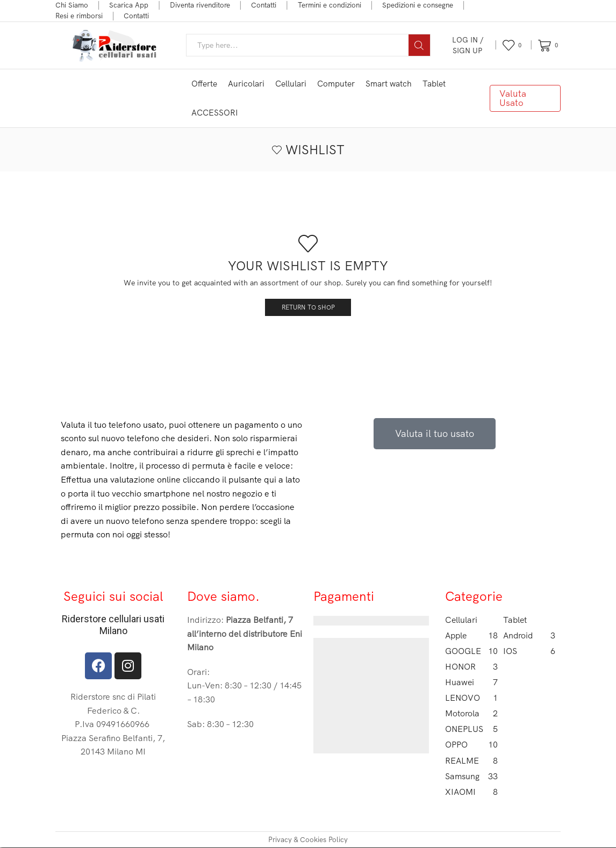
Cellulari (291, 84)
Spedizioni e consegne (418, 5)
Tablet (434, 84)
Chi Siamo (72, 5)
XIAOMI (471, 792)
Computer (336, 84)
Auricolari (246, 84)
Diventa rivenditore (200, 5)
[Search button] (419, 45)
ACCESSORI (215, 113)
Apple (471, 635)
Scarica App (129, 5)
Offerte (204, 84)
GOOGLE (471, 651)
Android (529, 635)
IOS (529, 651)
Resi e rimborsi (79, 16)
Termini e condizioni (330, 5)
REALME (471, 761)
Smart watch (389, 84)
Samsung (471, 777)
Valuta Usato (513, 98)
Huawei (471, 683)
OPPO (471, 745)
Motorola (471, 714)
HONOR (471, 667)
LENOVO (471, 698)
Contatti (264, 5)
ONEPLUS (471, 730)
